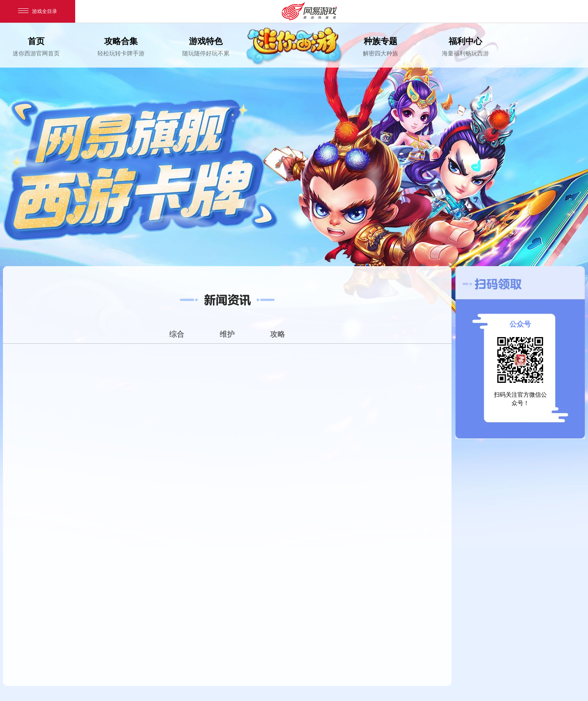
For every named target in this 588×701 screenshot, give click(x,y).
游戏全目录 (38, 11)
